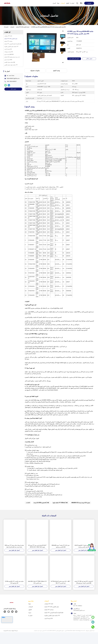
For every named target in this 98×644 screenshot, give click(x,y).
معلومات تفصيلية (35, 71)
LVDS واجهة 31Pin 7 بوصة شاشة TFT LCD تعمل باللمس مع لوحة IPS (84, 549)
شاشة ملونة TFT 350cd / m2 (60, 505)
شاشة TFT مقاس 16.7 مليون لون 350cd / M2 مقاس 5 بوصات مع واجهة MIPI (84, 585)
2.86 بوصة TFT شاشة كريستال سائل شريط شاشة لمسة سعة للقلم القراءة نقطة (14, 549)
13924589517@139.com (13, 79)
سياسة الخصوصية (7, 633)
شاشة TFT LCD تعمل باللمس (23, 27)
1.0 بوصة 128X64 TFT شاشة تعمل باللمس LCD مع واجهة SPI (14, 585)
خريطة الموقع (15, 633)
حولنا (58, 3)
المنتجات (63, 3)
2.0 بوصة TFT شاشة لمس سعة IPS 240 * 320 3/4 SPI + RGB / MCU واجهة (37, 549)
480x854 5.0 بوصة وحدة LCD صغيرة (81, 505)
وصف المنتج (57, 71)
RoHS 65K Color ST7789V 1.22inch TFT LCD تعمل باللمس (37, 585)
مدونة (30, 615)
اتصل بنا (72, 3)
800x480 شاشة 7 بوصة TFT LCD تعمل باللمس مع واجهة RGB (61, 549)
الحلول (68, 3)
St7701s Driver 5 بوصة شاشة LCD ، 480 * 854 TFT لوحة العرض (61, 585)
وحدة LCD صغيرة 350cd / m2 (41, 505)
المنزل (54, 3)
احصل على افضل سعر (74, 59)
